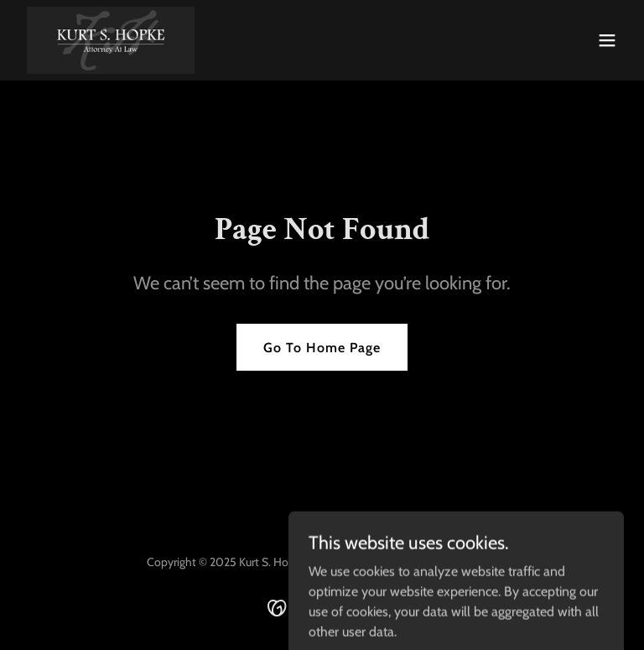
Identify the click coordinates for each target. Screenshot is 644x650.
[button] (607, 40)
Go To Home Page (322, 348)
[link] (111, 40)
